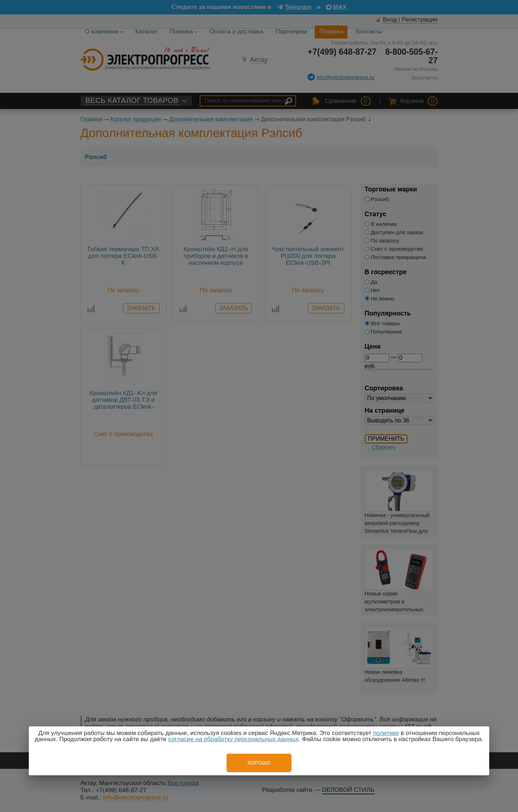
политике (386, 733)
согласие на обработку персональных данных (233, 739)
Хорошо (259, 763)
